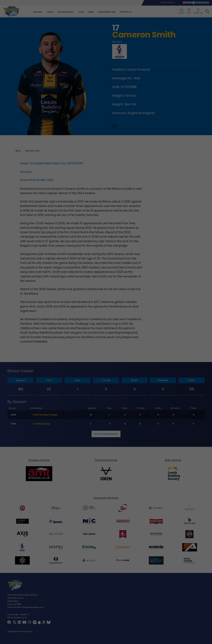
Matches (38, 12)
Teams (50, 12)
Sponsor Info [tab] (33, 151)
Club (81, 12)
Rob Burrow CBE (107, 12)
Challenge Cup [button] (41, 424)
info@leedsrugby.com (33, 607)
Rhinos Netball (168, 3)
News (91, 12)
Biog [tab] (18, 151)
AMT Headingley (66, 12)
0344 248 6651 (14, 607)
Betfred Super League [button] (45, 415)
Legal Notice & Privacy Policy (20, 632)
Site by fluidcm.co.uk (17, 618)
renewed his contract (55, 237)
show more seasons (106, 434)
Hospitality (126, 12)
